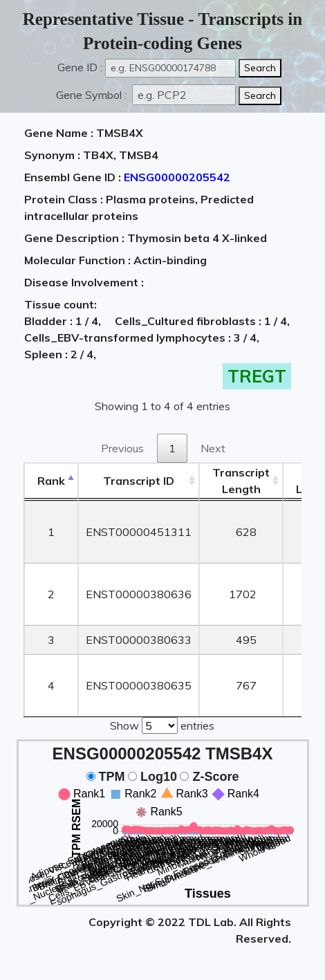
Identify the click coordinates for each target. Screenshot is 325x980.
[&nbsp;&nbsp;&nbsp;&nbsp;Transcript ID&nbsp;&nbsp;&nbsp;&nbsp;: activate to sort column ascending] (139, 481)
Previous (122, 448)
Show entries (162, 724)
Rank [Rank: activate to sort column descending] (51, 481)
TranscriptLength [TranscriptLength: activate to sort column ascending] (241, 481)
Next (213, 448)
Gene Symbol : (93, 95)
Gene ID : (80, 67)
